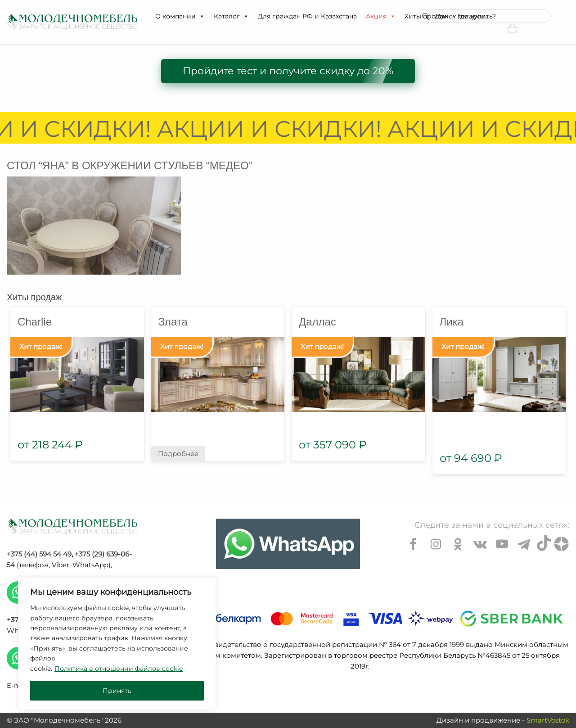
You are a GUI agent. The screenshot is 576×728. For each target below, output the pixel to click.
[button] (202, 16)
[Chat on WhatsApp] (288, 544)
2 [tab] (506, 415)
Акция (381, 16)
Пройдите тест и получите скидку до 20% (288, 71)
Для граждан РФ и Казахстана (307, 16)
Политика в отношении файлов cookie (119, 669)
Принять (117, 691)
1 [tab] (492, 415)
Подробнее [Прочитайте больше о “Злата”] (178, 454)
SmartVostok (548, 720)
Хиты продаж (34, 297)
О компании (180, 16)
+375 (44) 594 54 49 (39, 554)
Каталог (231, 16)
